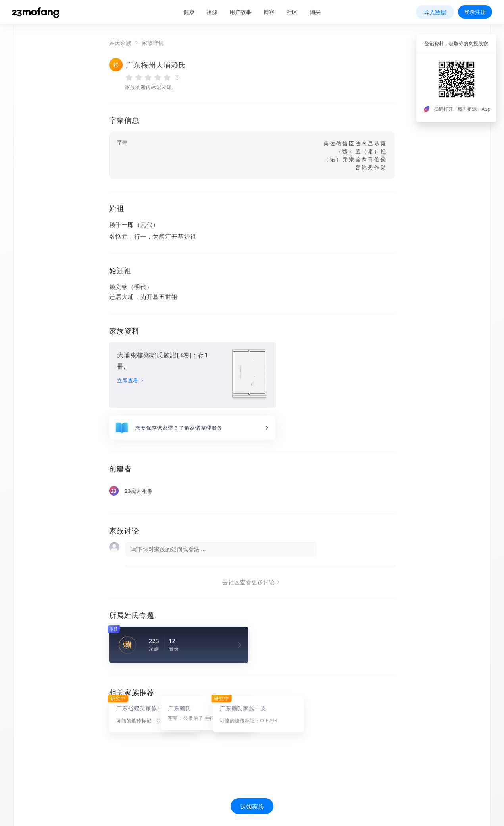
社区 (292, 12)
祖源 (212, 12)
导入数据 (435, 12)
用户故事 (240, 12)
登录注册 (475, 12)
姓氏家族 (120, 43)
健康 (189, 12)
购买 (315, 12)
